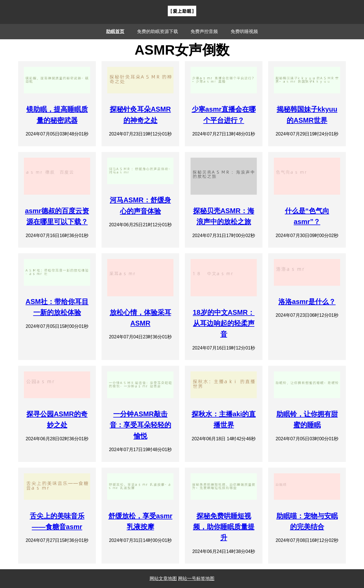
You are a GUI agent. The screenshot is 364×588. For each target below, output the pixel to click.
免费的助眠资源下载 (158, 31)
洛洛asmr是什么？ (307, 302)
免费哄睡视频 (244, 31)
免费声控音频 (204, 31)
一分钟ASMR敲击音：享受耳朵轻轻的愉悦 (140, 425)
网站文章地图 (163, 578)
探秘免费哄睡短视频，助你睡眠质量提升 (224, 527)
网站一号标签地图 (196, 578)
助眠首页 (115, 31)
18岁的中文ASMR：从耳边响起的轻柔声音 (224, 323)
